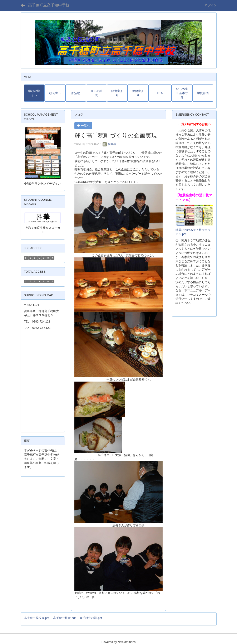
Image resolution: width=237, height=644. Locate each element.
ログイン (211, 5)
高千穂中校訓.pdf (91, 618)
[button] (34, 93)
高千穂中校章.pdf (64, 618)
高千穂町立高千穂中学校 (49, 5)
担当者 (109, 144)
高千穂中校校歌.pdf (37, 618)
